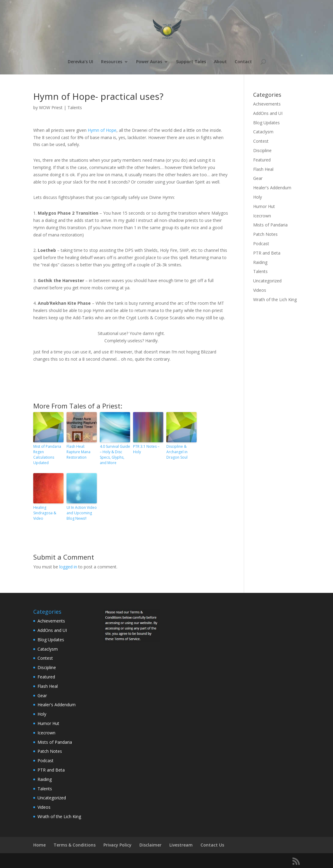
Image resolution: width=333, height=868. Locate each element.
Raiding (260, 262)
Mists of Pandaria (270, 225)
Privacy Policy (118, 845)
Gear (258, 178)
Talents (75, 107)
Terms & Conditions (75, 845)
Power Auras (149, 62)
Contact (243, 62)
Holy (258, 197)
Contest (261, 141)
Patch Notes (265, 234)
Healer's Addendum (272, 188)
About (220, 62)
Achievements (267, 104)
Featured (262, 160)
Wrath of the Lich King (275, 299)
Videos (260, 290)
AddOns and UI (268, 113)
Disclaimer (150, 845)
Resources (112, 62)
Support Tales (191, 62)
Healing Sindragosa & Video (45, 513)
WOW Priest (51, 107)
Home (39, 845)
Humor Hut (264, 206)
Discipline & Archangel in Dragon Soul (177, 452)
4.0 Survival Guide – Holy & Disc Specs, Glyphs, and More (115, 455)
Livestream (181, 845)
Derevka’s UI (80, 62)
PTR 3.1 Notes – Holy (146, 449)
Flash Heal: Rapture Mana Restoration (78, 452)
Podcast (261, 244)
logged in (68, 567)
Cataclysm (263, 132)
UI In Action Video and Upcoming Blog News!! (82, 513)
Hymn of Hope (102, 130)
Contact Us (212, 845)
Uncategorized (267, 281)
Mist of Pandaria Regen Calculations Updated (47, 455)
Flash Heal (263, 169)
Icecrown (262, 216)
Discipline (262, 150)
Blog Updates (266, 123)
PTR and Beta (267, 253)
